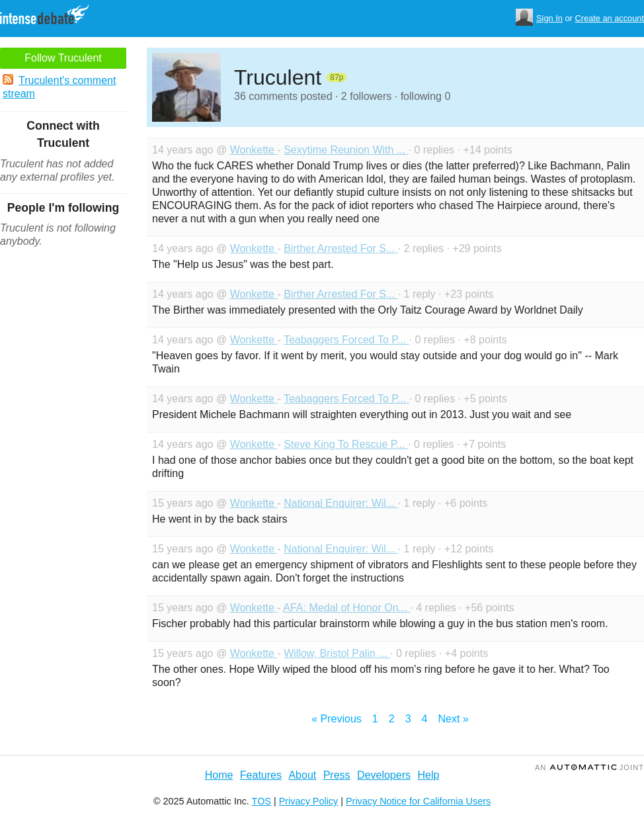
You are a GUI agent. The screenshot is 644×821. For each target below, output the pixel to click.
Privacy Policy (309, 801)
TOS (262, 801)
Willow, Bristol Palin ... (337, 653)
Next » (453, 719)
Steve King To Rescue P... (346, 444)
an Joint (589, 767)
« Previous (337, 719)
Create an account (609, 18)
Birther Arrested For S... (341, 248)
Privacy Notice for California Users (418, 801)
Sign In (549, 18)
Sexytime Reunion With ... (346, 150)
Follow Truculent (63, 58)
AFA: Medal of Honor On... (346, 608)
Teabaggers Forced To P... (346, 340)
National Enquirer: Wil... (341, 503)
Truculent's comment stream (59, 87)
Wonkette (254, 150)
